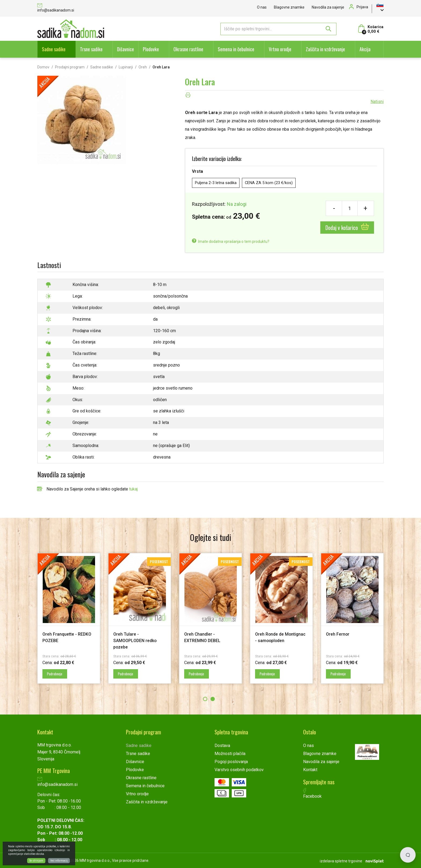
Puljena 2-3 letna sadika (217, 183)
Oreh (143, 67)
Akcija (365, 49)
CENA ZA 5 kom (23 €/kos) (273, 183)
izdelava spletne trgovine (341, 860)
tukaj (133, 489)
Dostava (222, 745)
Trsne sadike (91, 49)
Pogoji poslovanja (231, 761)
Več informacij (59, 861)
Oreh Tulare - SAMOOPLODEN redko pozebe (138, 640)
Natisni (377, 102)
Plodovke (151, 49)
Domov (43, 67)
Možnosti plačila (230, 753)
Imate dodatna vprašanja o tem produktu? (231, 241)
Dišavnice (126, 49)
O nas (262, 7)
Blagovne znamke (289, 7)
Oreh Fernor (339, 634)
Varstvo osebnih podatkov (239, 769)
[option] (69, 618)
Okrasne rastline (188, 49)
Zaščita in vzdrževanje (325, 49)
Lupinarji (126, 67)
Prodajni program (70, 67)
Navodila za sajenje (328, 7)
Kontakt (310, 769)
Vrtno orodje (280, 49)
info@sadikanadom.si (56, 8)
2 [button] (213, 699)
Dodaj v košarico (347, 228)
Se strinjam (36, 861)
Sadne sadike (54, 49)
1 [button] (205, 699)
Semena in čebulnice (236, 49)
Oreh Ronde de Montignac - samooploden (271, 640)
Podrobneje (57, 674)
